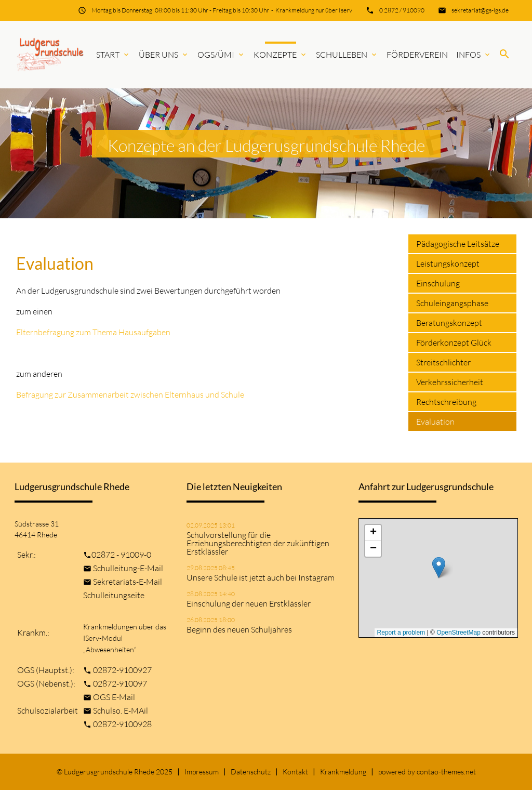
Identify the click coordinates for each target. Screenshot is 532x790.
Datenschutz (251, 772)
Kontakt (295, 772)
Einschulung (438, 283)
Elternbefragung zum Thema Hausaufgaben (93, 332)
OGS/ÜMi (221, 55)
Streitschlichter (443, 362)
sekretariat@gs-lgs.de (480, 10)
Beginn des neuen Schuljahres (239, 629)
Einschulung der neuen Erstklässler (249, 603)
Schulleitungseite (114, 595)
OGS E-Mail (114, 697)
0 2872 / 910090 (402, 10)
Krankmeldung (343, 772)
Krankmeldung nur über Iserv (314, 10)
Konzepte (281, 55)
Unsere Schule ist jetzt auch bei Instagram (261, 577)
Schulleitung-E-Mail (128, 568)
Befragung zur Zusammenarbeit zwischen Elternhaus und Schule (130, 394)
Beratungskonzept (449, 323)
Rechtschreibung (446, 402)
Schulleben (347, 55)
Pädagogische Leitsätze (458, 244)
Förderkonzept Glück (454, 343)
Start (113, 55)
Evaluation (435, 422)
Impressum (202, 772)
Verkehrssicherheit (450, 382)
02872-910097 (120, 683)
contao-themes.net (446, 772)
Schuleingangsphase (452, 303)
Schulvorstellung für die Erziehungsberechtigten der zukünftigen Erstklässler (258, 543)
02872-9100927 (122, 670)
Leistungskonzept (448, 264)
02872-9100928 (122, 724)
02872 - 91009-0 (121, 555)
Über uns (164, 55)
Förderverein (417, 55)
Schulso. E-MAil (121, 710)
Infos (474, 55)
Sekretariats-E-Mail (128, 582)
